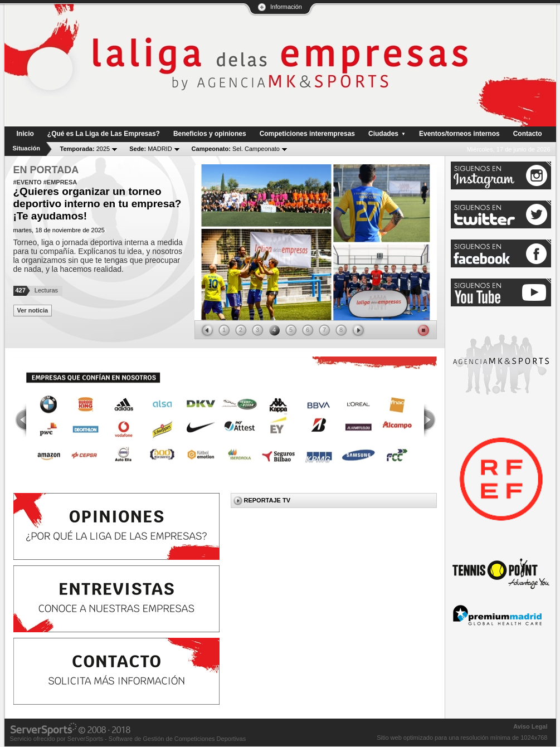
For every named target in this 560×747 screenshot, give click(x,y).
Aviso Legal (530, 726)
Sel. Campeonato (236, 149)
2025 (85, 149)
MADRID (150, 149)
